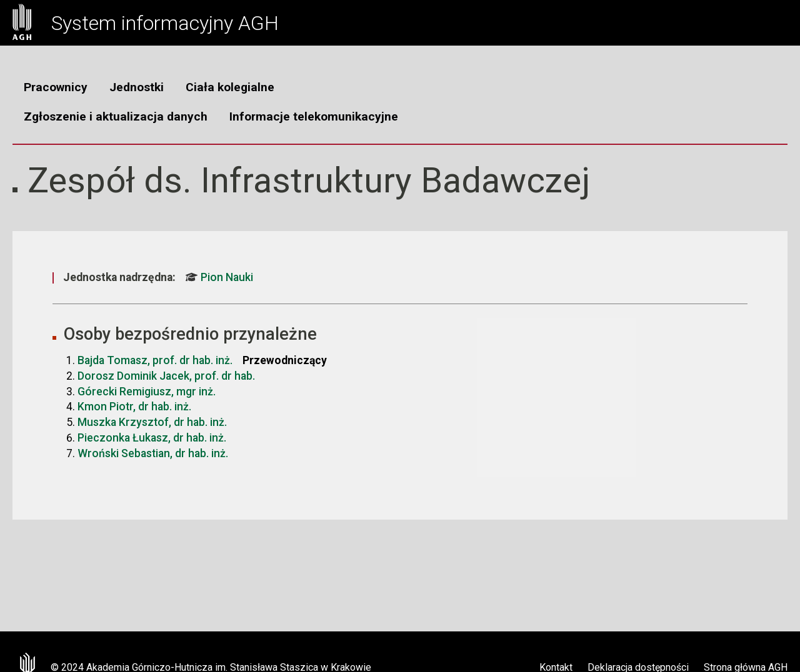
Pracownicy (56, 87)
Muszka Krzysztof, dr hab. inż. (152, 422)
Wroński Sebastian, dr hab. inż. (153, 453)
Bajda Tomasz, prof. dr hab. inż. (155, 360)
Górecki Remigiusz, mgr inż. (147, 392)
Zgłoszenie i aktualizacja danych (116, 116)
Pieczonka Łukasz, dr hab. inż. (152, 438)
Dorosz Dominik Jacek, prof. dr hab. (166, 376)
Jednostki (137, 87)
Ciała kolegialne (230, 87)
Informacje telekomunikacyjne (314, 116)
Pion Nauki (219, 277)
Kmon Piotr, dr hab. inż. (134, 407)
